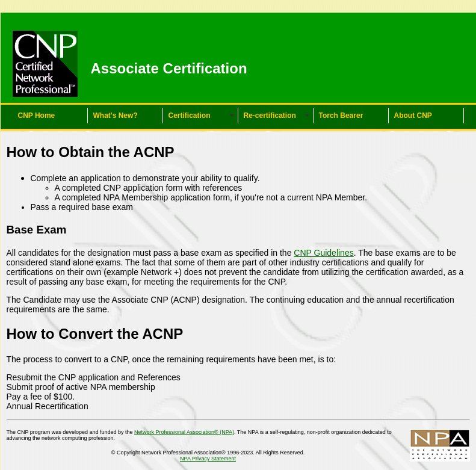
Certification (190, 116)
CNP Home (37, 116)
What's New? (116, 116)
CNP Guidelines (323, 253)
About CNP (413, 116)
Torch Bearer (341, 116)
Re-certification (270, 116)
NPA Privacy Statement (208, 459)
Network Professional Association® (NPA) (184, 432)
